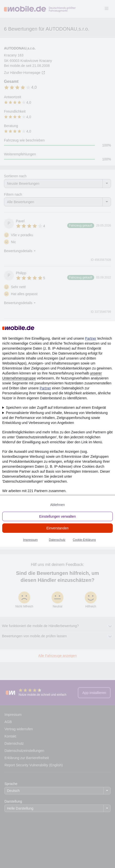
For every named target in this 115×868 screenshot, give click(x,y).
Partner (91, 338)
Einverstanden (57, 528)
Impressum (30, 540)
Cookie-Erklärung (84, 540)
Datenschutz (57, 540)
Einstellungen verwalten (57, 516)
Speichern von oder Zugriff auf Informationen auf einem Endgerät (56, 408)
